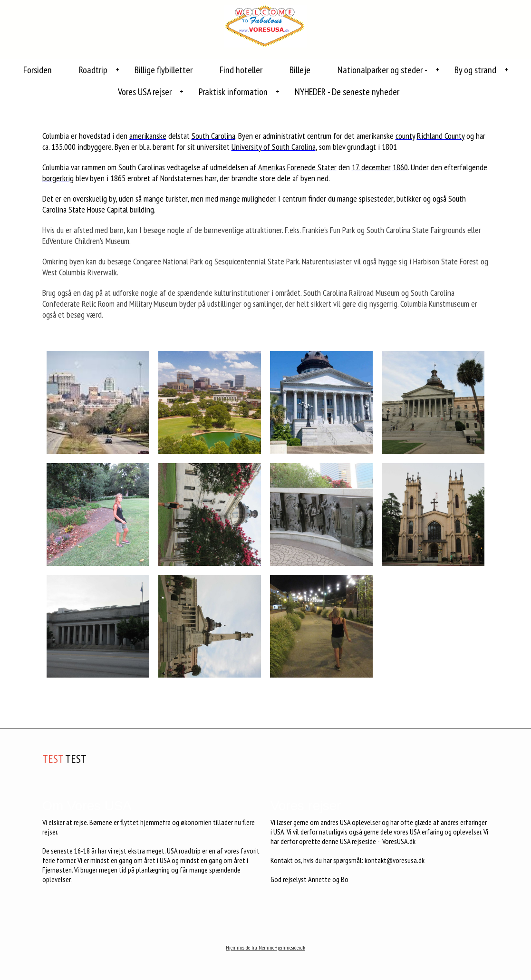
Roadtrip (93, 70)
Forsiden (38, 70)
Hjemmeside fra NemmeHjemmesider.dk (265, 947)
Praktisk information (233, 92)
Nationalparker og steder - (382, 70)
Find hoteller (241, 70)
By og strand (475, 70)
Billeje (300, 70)
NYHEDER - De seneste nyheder (347, 92)
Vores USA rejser (145, 92)
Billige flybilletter (164, 70)
